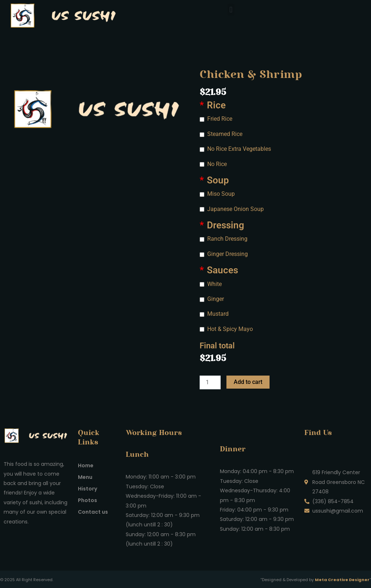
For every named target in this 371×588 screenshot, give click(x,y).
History (87, 489)
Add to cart (248, 382)
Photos (87, 500)
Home (86, 465)
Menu (85, 477)
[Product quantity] (210, 382)
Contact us (93, 512)
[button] (231, 10)
